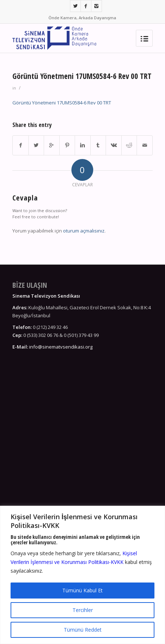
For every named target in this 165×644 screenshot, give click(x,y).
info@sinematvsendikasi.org (61, 347)
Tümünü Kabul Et (82, 590)
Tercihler (83, 610)
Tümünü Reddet (83, 630)
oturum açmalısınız (84, 231)
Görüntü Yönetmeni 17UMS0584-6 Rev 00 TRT (82, 76)
